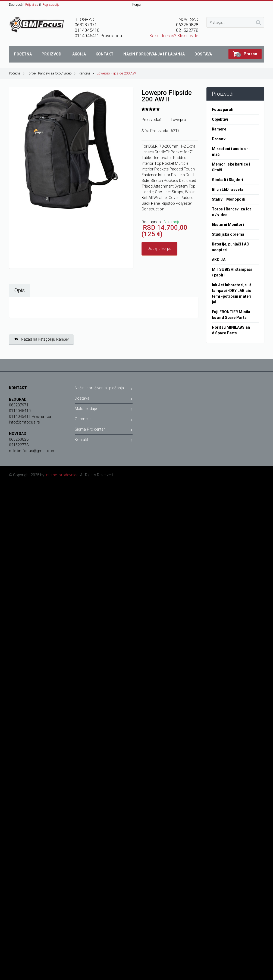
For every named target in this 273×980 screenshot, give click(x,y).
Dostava (104, 399)
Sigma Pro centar (104, 430)
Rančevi (86, 73)
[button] (245, 54)
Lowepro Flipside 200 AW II (117, 73)
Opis (20, 290)
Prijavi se (32, 5)
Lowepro (179, 120)
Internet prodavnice (62, 475)
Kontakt (104, 441)
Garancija (104, 420)
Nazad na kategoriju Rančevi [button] (42, 339)
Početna (17, 73)
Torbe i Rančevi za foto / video (51, 73)
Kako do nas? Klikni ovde (174, 36)
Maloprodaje (104, 410)
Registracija (51, 5)
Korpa (137, 5)
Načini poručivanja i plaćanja (104, 389)
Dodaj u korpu (159, 248)
